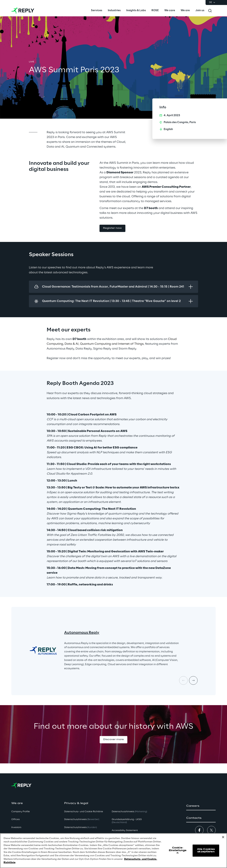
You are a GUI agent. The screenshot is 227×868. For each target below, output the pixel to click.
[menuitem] (97, 11)
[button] (112, 228)
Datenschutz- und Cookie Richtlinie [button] (84, 812)
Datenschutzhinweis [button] (82, 819)
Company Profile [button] (21, 812)
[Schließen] (223, 837)
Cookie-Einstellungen (178, 850)
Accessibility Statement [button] (125, 830)
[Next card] (193, 680)
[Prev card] (183, 680)
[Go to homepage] (23, 11)
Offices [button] (16, 819)
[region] (113, 851)
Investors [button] (16, 827)
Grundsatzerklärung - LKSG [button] (127, 821)
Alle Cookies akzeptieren (206, 851)
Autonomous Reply (82, 633)
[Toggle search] (210, 11)
